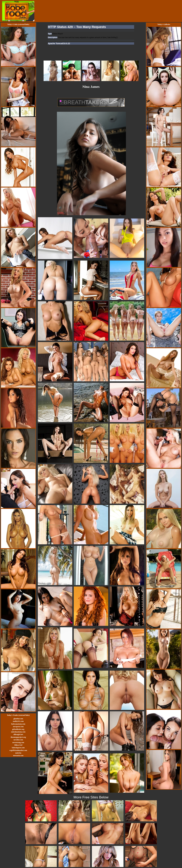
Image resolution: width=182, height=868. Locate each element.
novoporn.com (18, 727)
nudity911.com (18, 721)
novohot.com (18, 740)
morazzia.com (18, 756)
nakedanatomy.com (18, 732)
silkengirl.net (18, 734)
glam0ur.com (18, 719)
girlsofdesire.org (18, 729)
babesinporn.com (18, 748)
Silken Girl (18, 745)
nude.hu (18, 753)
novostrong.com (18, 742)
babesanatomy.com (18, 724)
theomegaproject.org (18, 737)
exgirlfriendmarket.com (18, 750)
